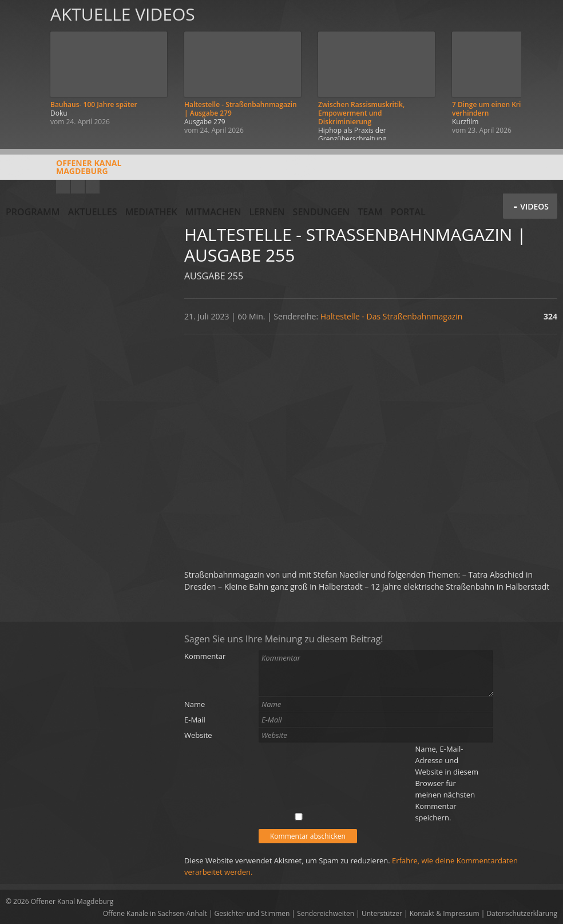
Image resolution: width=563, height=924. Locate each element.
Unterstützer (382, 913)
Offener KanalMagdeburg (64, 171)
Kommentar (205, 656)
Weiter (541, 70)
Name (195, 704)
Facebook (78, 187)
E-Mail (195, 720)
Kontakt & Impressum (445, 913)
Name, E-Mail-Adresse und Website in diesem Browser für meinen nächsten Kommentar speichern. (447, 783)
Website (198, 735)
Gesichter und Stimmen (252, 913)
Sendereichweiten (326, 913)
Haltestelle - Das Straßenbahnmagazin (392, 316)
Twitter (93, 187)
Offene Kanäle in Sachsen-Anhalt (155, 913)
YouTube (63, 187)
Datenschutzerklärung (522, 913)
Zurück (22, 70)
